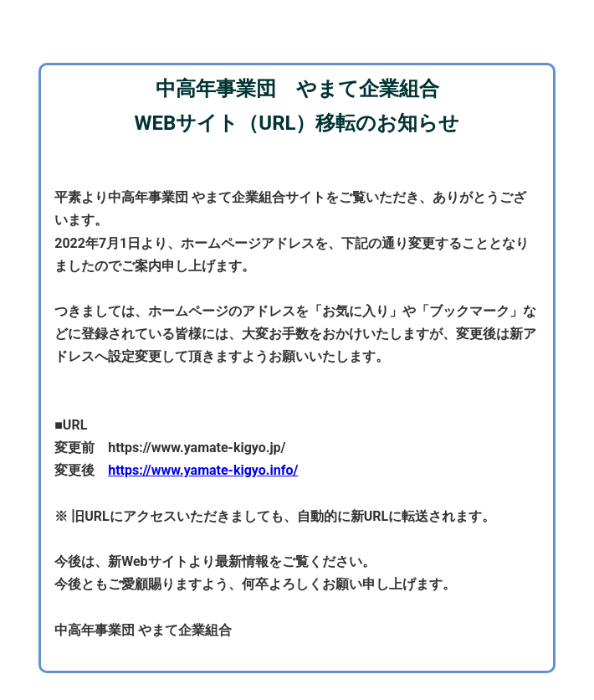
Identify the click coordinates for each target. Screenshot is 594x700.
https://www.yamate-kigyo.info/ (203, 470)
